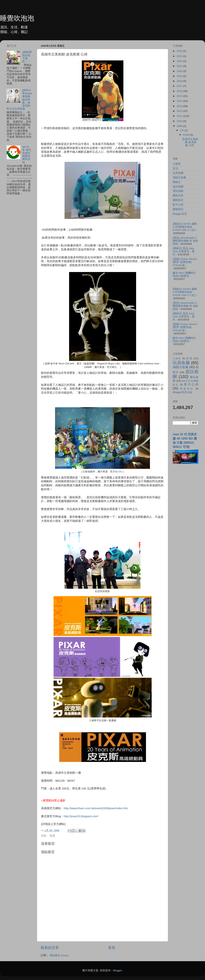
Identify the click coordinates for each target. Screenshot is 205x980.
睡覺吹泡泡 (17, 18)
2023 (180, 61)
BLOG (118, 472)
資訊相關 (178, 187)
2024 (180, 56)
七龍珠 (177, 164)
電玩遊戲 (178, 191)
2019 (180, 76)
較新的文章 (50, 948)
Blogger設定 (180, 214)
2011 (180, 116)
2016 (180, 91)
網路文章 (178, 196)
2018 (180, 81)
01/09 (186, 135)
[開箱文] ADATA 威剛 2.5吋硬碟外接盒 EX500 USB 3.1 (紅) (185, 227)
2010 (180, 121)
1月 (182, 130)
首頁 (112, 948)
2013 (180, 106)
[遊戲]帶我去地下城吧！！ (27, 57)
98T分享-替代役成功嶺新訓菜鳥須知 (27, 155)
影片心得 (178, 205)
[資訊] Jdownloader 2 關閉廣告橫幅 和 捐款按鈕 (185, 241)
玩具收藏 (178, 173)
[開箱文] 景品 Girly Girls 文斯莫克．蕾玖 (184, 251)
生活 (52, 836)
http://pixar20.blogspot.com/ (81, 816)
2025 (180, 51)
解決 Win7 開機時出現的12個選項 (184, 274)
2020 (180, 71)
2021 (180, 66)
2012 (180, 111)
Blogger (117, 970)
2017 (180, 86)
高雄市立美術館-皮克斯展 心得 (190, 142)
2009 (180, 126)
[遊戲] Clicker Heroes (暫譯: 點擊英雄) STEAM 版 (185, 262)
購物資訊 (178, 209)
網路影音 (178, 200)
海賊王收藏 (179, 178)
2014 (180, 101)
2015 (180, 96)
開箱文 (177, 182)
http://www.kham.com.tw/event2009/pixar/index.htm (96, 808)
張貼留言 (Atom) (59, 955)
